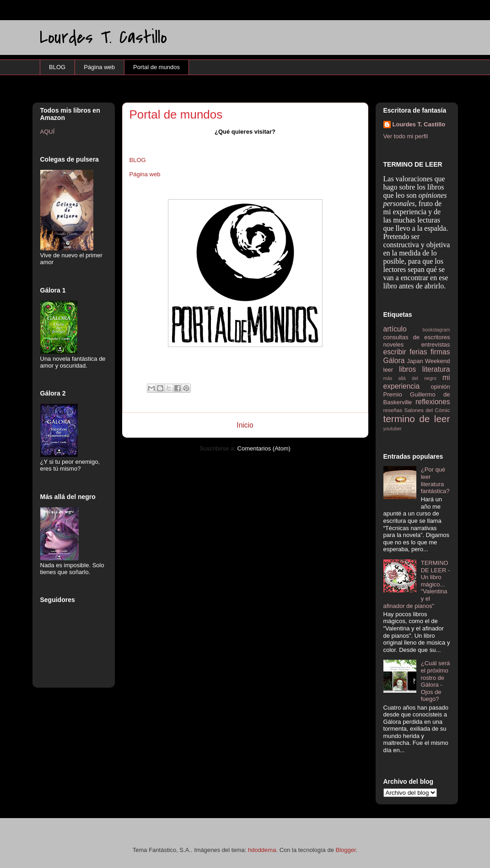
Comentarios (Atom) (264, 448)
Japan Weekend (428, 361)
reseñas (393, 410)
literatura (436, 369)
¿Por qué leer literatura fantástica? (435, 480)
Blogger (346, 850)
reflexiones (433, 402)
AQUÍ (48, 132)
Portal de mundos (156, 67)
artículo (395, 329)
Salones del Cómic (427, 410)
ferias (418, 352)
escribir (395, 352)
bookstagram (436, 330)
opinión (441, 387)
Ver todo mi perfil (406, 136)
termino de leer (417, 419)
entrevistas (436, 344)
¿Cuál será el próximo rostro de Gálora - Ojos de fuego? (436, 681)
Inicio (245, 425)
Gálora (394, 361)
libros (407, 369)
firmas (440, 352)
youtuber (393, 429)
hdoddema (262, 850)
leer (388, 370)
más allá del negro (410, 378)
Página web (99, 67)
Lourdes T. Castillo (103, 37)
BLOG (57, 67)
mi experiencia (417, 382)
